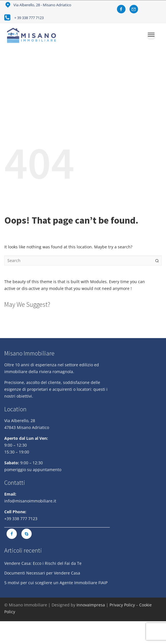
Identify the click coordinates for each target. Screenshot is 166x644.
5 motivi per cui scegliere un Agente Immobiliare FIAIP (56, 583)
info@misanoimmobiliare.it (30, 501)
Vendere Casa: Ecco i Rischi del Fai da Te (43, 563)
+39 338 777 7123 (21, 519)
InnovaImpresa (91, 605)
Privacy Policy (122, 605)
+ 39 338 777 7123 (29, 18)
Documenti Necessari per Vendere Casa (42, 573)
